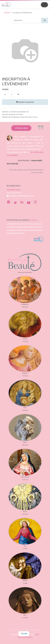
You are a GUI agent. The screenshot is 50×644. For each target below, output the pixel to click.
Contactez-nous (13, 190)
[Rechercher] (45, 20)
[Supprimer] (5, 94)
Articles (7, 13)
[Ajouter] (18, 94)
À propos (34, 220)
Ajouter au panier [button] (25, 102)
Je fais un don (21, 128)
